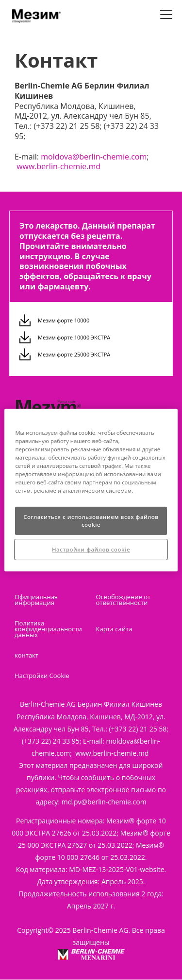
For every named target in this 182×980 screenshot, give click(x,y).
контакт (26, 655)
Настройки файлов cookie (91, 549)
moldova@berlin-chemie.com (94, 157)
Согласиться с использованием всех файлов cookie (91, 521)
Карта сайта (114, 629)
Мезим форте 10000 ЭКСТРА (74, 337)
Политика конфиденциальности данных (48, 629)
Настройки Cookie (42, 676)
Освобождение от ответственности (124, 600)
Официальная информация (36, 600)
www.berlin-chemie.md (58, 166)
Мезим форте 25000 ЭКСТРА (74, 354)
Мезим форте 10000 (64, 320)
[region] (91, 490)
